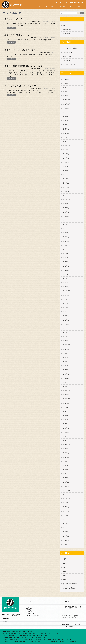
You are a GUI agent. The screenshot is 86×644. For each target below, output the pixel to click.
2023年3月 (66, 229)
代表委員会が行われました (71, 52)
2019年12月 (67, 391)
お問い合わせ (80, 6)
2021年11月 (67, 295)
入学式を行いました (69, 61)
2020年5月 (66, 370)
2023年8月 (66, 208)
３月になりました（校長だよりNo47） (23, 86)
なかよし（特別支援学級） (71, 584)
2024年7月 (66, 162)
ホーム (39, 6)
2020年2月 (66, 382)
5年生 (65, 576)
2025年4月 (66, 125)
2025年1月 (66, 137)
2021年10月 (67, 299)
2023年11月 (67, 195)
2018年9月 (66, 453)
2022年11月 (67, 245)
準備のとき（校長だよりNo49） (19, 35)
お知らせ (46, 6)
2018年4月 (66, 474)
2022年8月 (66, 258)
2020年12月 (67, 341)
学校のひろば (63, 6)
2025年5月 (66, 121)
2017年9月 (66, 503)
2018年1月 (66, 486)
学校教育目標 (67, 29)
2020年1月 (66, 387)
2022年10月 (67, 249)
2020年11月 (67, 345)
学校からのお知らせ (49, 21)
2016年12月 (67, 540)
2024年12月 (67, 142)
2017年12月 (67, 490)
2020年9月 (66, 353)
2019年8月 (66, 407)
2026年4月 (66, 79)
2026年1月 (66, 92)
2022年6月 (66, 266)
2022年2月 (66, 283)
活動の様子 (29, 609)
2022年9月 (66, 254)
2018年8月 (66, 457)
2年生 (65, 563)
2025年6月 (66, 117)
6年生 (54, 52)
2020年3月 (66, 378)
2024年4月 (66, 175)
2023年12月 (67, 191)
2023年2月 (66, 233)
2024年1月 (66, 187)
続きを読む (11, 28)
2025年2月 (66, 133)
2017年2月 (66, 532)
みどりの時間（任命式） (71, 48)
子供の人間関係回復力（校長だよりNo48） (24, 66)
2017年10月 (67, 499)
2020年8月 (66, 357)
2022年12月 (67, 241)
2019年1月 (66, 436)
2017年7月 (66, 511)
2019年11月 (67, 395)
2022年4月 (66, 274)
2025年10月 (67, 104)
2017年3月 (66, 528)
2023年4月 (66, 225)
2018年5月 (66, 470)
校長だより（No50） (14, 19)
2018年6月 (66, 465)
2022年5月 (66, 270)
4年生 (65, 571)
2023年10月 (67, 200)
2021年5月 (66, 320)
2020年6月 (66, 366)
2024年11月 (67, 146)
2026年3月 (66, 83)
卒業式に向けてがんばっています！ (21, 50)
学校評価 (66, 25)
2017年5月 (66, 519)
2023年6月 (66, 216)
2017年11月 (67, 495)
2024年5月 (66, 171)
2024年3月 (66, 179)
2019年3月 (66, 428)
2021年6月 (66, 316)
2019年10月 (67, 399)
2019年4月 (66, 424)
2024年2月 (66, 183)
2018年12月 (67, 441)
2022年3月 (66, 279)
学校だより (54, 6)
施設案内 (4, 622)
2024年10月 (67, 150)
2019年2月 (66, 432)
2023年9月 (66, 204)
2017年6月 (66, 515)
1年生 (65, 559)
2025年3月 (66, 129)
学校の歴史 (66, 34)
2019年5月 (66, 420)
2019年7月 (66, 411)
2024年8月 (66, 158)
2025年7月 (66, 112)
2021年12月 (67, 291)
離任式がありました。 (70, 65)
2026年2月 (66, 88)
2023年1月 (66, 237)
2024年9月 (66, 154)
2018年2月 (66, 482)
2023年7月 (66, 212)
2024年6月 (66, 166)
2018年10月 (67, 449)
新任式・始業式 (68, 56)
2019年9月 (66, 403)
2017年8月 (66, 507)
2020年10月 (67, 349)
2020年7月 (66, 362)
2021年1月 (66, 337)
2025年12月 (67, 96)
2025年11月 (67, 100)
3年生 (65, 567)
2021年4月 (66, 324)
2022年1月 (66, 287)
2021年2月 (66, 333)
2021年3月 (66, 328)
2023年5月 (66, 220)
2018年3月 (66, 478)
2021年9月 (66, 303)
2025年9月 (66, 108)
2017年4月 (66, 524)
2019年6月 (66, 416)
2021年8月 (66, 308)
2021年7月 (66, 312)
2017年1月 (66, 536)
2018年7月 (66, 461)
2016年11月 (67, 544)
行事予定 (71, 6)
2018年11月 (67, 445)
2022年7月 (66, 262)
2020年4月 (66, 374)
